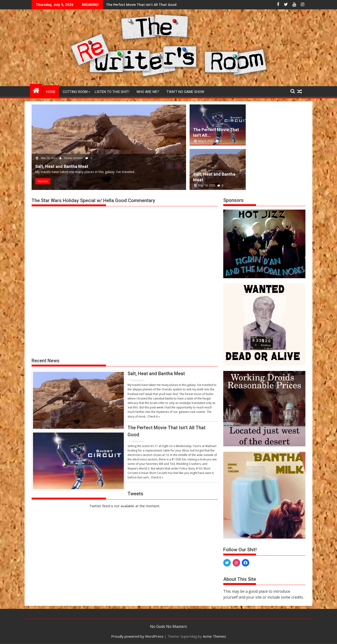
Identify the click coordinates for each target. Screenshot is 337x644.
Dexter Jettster (71, 158)
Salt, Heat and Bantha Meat (150, 5)
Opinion (43, 181)
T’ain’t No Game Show (185, 92)
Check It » (154, 416)
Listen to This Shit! (112, 92)
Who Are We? (148, 92)
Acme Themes (214, 636)
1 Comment (136, 380)
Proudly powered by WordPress (137, 636)
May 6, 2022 (204, 141)
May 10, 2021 (47, 158)
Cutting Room (75, 92)
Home (51, 92)
